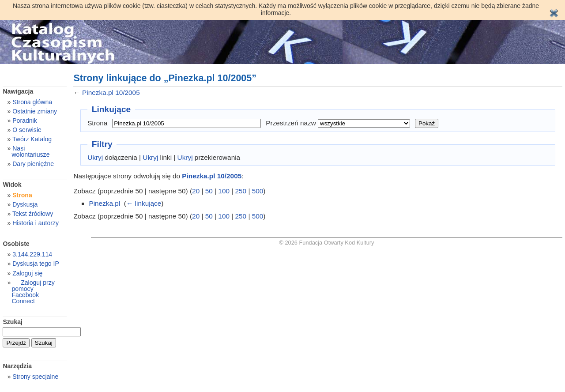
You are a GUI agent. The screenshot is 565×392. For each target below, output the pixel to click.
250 (241, 191)
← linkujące (144, 203)
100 (224, 191)
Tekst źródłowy (33, 214)
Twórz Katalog (32, 139)
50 (209, 191)
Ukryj (95, 157)
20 (196, 191)
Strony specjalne (35, 377)
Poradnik (25, 121)
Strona (97, 123)
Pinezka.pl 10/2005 (111, 92)
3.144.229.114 (32, 254)
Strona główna (32, 102)
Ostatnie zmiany (35, 111)
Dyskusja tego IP (36, 264)
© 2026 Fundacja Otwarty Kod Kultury (327, 243)
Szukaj (13, 322)
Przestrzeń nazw (291, 123)
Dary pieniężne (33, 164)
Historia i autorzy (36, 223)
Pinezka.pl (104, 203)
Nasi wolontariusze (30, 151)
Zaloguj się (27, 273)
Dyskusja (25, 204)
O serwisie (27, 130)
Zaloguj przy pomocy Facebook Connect (33, 292)
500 (258, 191)
